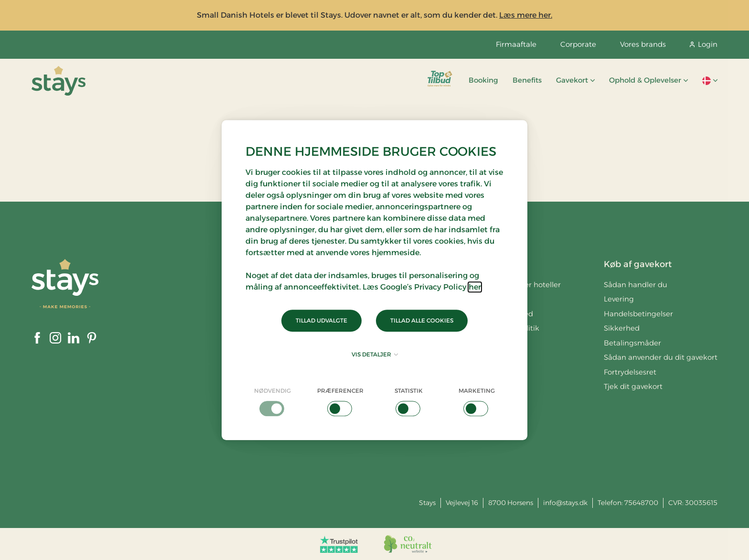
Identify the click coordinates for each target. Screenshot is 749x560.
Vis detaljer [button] (375, 354)
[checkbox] (273, 401)
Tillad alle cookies (422, 320)
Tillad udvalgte (321, 320)
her (475, 287)
